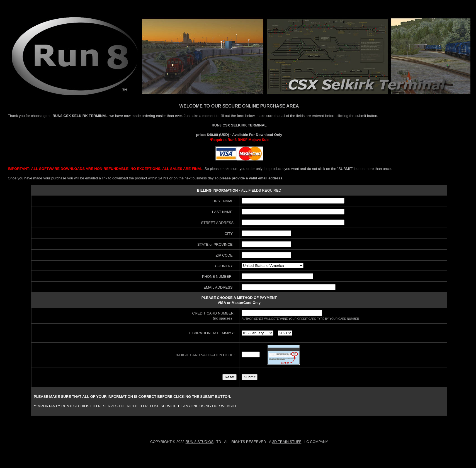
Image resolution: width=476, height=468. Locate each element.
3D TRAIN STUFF (287, 442)
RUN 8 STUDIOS (200, 442)
